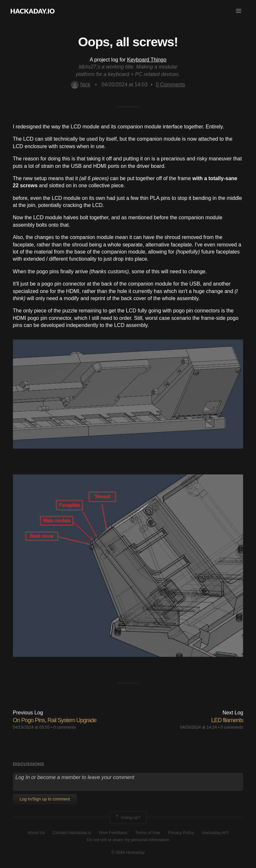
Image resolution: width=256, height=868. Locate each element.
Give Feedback (113, 833)
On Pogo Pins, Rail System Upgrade (55, 720)
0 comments (65, 727)
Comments (170, 85)
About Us (36, 833)
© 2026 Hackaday (128, 852)
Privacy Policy (181, 833)
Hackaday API (216, 833)
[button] (239, 11)
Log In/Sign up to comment (45, 799)
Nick (81, 85)
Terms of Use (148, 833)
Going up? (128, 818)
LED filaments (227, 720)
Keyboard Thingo (147, 60)
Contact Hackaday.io (72, 833)
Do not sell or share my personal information (128, 840)
